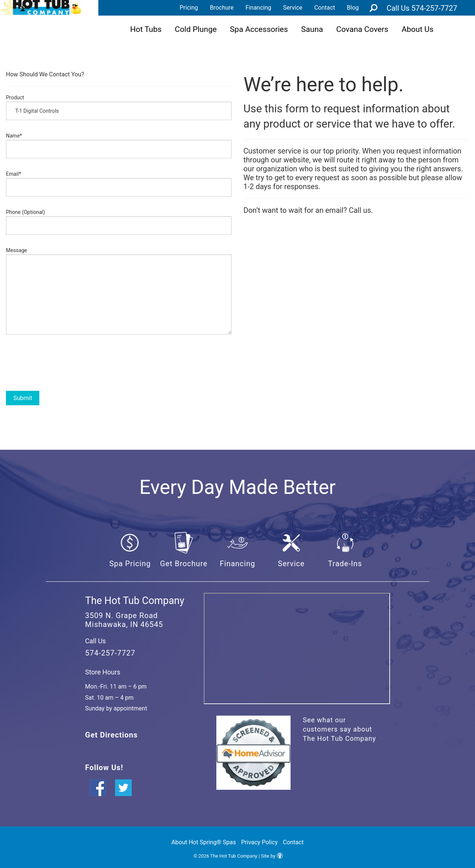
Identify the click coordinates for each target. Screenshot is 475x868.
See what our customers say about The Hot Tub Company (339, 729)
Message (17, 250)
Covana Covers (362, 29)
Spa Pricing (130, 564)
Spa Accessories (259, 29)
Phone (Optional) (25, 212)
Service (293, 8)
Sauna (312, 29)
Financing (258, 8)
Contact (325, 8)
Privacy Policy (260, 842)
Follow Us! (104, 768)
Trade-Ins (345, 564)
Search (374, 8)
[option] (119, 432)
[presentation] (62, 361)
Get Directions (111, 735)
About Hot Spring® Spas (204, 842)
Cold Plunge (196, 29)
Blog (353, 8)
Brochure (222, 8)
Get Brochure (184, 564)
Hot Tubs (146, 29)
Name (14, 136)
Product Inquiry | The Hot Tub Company (41, 7)
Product (15, 98)
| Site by (271, 856)
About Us (417, 29)
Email (14, 174)
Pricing (189, 8)
